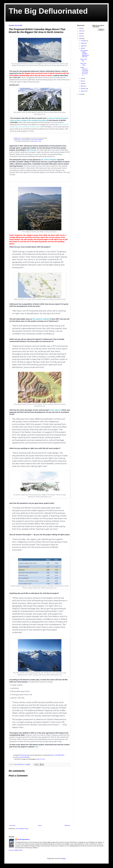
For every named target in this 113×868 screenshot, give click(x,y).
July (82, 48)
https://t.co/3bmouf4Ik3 (23, 140)
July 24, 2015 (41, 759)
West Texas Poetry (83, 64)
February (83, 89)
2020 (81, 39)
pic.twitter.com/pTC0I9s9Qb (21, 757)
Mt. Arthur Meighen (49, 160)
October (83, 43)
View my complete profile (16, 850)
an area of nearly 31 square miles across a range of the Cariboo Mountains (39, 119)
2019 (81, 94)
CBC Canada (31, 150)
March (83, 86)
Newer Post (12, 825)
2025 (81, 31)
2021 (81, 36)
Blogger (64, 858)
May (82, 81)
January (83, 91)
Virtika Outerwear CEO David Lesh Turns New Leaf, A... (84, 71)
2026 (81, 28)
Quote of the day (84, 60)
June (82, 78)
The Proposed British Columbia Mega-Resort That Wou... (85, 54)
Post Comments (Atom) (22, 829)
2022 (81, 33)
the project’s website (41, 319)
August (83, 46)
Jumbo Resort (55, 410)
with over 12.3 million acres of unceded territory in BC (39, 126)
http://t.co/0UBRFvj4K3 (57, 755)
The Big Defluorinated (48, 11)
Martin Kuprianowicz (23, 839)
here (36, 747)
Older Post (67, 825)
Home (40, 825)
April (82, 83)
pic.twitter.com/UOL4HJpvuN (36, 140)
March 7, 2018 (38, 141)
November (84, 41)
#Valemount (16, 138)
